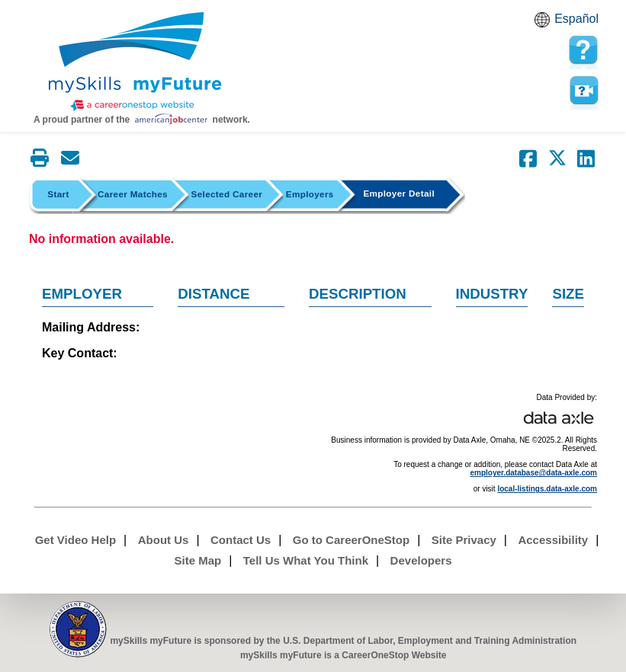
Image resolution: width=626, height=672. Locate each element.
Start (58, 194)
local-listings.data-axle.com (547, 489)
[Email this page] (70, 158)
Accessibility (553, 540)
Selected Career (227, 194)
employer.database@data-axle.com (534, 473)
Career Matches (133, 194)
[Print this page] (40, 158)
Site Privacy (464, 540)
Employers (310, 194)
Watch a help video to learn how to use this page (583, 91)
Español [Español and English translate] (576, 19)
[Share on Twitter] (557, 158)
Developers (421, 560)
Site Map (198, 560)
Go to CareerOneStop (351, 540)
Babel (544, 24)
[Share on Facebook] (528, 158)
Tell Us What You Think (306, 560)
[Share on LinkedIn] (586, 158)
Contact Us (241, 540)
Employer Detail (399, 193)
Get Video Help (75, 540)
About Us (164, 540)
